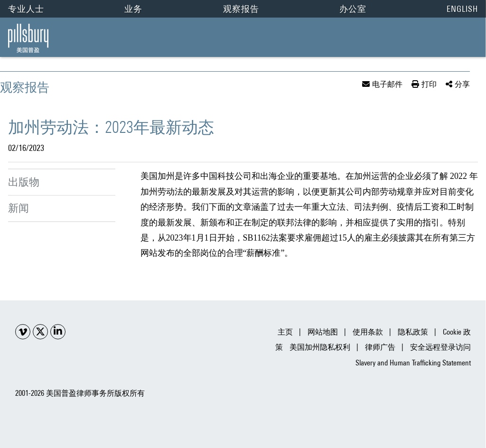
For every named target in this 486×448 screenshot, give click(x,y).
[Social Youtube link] (23, 332)
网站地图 (323, 332)
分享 (462, 84)
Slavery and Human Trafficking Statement (413, 363)
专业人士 (26, 9)
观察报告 (241, 9)
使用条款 (368, 332)
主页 (285, 332)
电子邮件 (387, 84)
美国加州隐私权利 (320, 347)
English (462, 9)
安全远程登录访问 (440, 347)
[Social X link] (40, 332)
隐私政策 (413, 332)
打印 (429, 84)
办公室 (353, 9)
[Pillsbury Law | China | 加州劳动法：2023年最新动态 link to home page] (28, 38)
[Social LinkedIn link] (58, 332)
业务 (133, 9)
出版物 (24, 182)
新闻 (19, 208)
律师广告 (380, 347)
